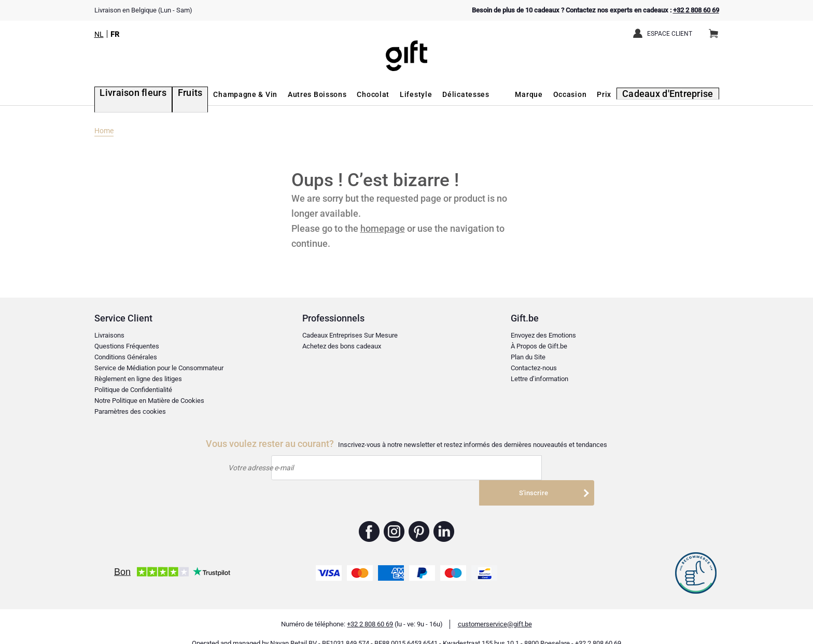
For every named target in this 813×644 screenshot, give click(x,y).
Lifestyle (397, 94)
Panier (717, 30)
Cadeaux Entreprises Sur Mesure (350, 335)
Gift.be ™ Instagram (394, 517)
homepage (383, 228)
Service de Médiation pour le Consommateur (159, 368)
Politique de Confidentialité (133, 390)
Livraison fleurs (124, 94)
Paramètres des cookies (130, 411)
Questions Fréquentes (127, 346)
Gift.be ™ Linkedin (444, 517)
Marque (541, 94)
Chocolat (354, 94)
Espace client (670, 34)
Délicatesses (447, 94)
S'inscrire (535, 468)
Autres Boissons (298, 94)
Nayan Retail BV (293, 629)
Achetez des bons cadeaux (342, 346)
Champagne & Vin (227, 94)
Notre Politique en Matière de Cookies (149, 401)
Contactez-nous (534, 368)
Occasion (582, 94)
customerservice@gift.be (495, 610)
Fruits (173, 94)
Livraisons (109, 335)
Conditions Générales (126, 357)
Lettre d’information (539, 379)
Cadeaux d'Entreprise (675, 94)
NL (99, 34)
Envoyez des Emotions (543, 335)
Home (104, 131)
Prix (616, 94)
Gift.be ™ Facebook (369, 517)
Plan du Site (528, 357)
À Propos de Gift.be (539, 346)
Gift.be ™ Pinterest (419, 517)
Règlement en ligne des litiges (138, 379)
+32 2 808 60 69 (696, 10)
